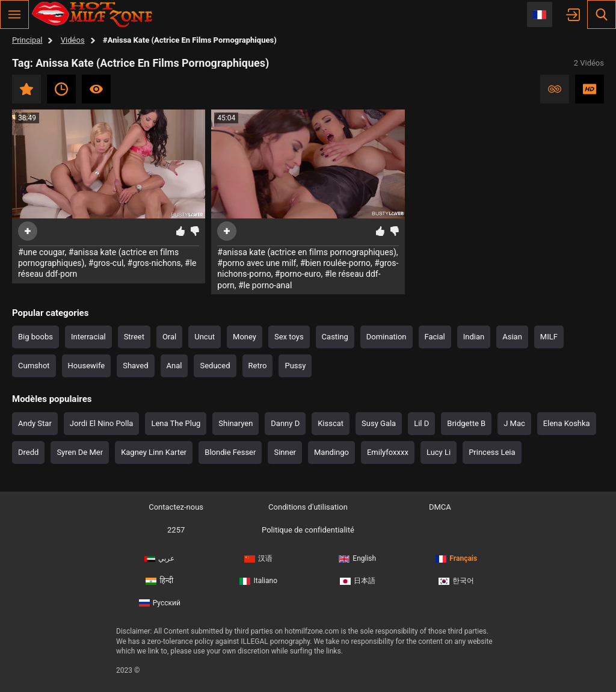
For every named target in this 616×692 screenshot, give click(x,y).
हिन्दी (159, 581)
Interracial (88, 337)
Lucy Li (439, 452)
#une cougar (41, 252)
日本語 (358, 581)
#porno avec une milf (257, 263)
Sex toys (289, 337)
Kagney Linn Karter (154, 452)
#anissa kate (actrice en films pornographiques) (307, 252)
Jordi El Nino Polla (102, 423)
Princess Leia (492, 452)
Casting (335, 337)
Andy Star (35, 423)
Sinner (285, 452)
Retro (258, 366)
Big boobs (35, 337)
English (357, 558)
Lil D (421, 423)
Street (134, 337)
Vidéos (73, 40)
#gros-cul (106, 263)
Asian (512, 337)
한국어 (456, 581)
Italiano (258, 581)
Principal (27, 40)
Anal (174, 366)
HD (590, 89)
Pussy (295, 366)
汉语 (258, 558)
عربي (159, 558)
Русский (160, 603)
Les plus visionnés (96, 89)
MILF (549, 337)
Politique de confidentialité (308, 530)
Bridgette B (466, 423)
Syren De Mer (80, 452)
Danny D (285, 423)
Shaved (135, 366)
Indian (474, 337)
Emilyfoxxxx (388, 452)
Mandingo (331, 452)
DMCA (440, 507)
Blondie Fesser (230, 452)
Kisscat (331, 423)
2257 (176, 530)
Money (245, 337)
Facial (435, 337)
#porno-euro (298, 274)
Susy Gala (379, 423)
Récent (61, 89)
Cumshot (34, 366)
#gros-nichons (154, 263)
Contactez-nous (176, 507)
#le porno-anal (265, 285)
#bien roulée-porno (335, 263)
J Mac (514, 423)
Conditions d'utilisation (308, 507)
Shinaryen (236, 423)
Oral (169, 337)
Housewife (87, 366)
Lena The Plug (176, 423)
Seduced (215, 366)
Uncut (205, 337)
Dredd (28, 452)
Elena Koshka (567, 423)
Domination (387, 337)
